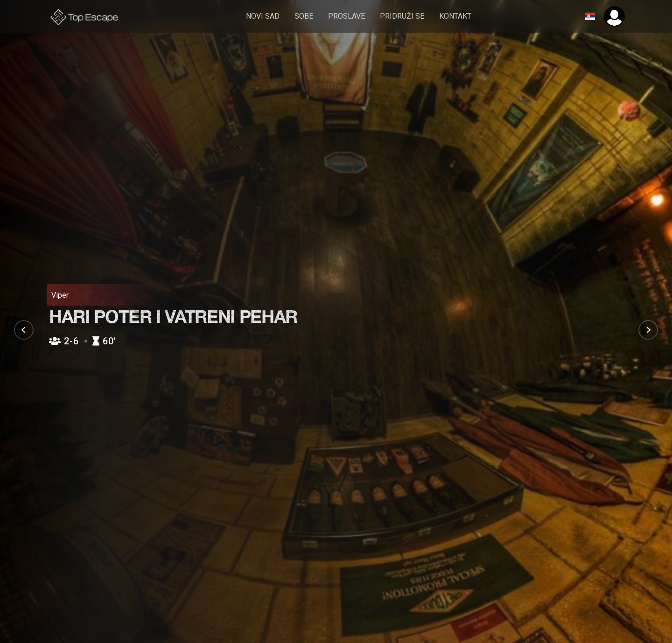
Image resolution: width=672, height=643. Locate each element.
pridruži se (402, 16)
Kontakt (456, 16)
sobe (304, 16)
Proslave (347, 16)
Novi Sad (263, 16)
